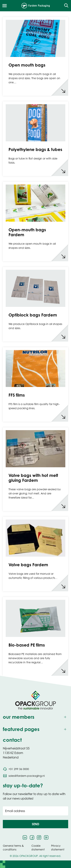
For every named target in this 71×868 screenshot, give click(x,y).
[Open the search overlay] (65, 6)
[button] (35, 824)
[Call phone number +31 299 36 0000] (16, 769)
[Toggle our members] (35, 717)
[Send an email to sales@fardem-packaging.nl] (24, 776)
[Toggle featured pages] (35, 729)
